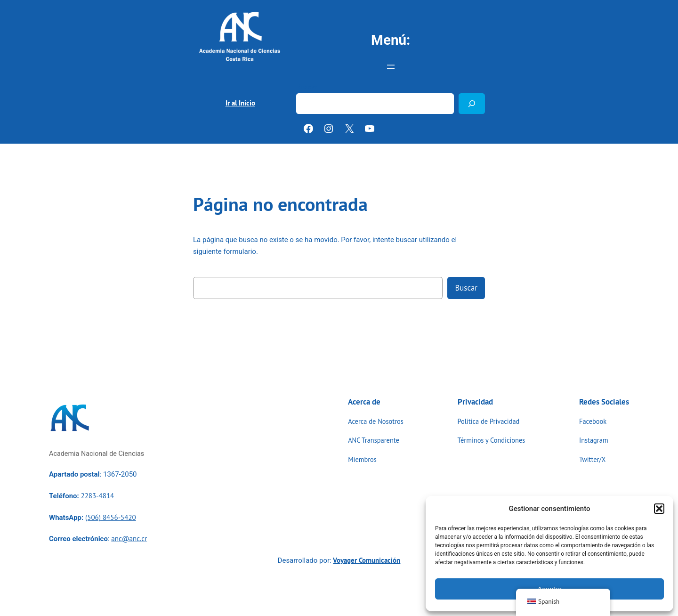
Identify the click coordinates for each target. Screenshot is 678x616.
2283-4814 (97, 496)
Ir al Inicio (240, 103)
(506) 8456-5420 (111, 517)
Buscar (307, 87)
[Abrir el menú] (391, 67)
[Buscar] (472, 103)
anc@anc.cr (129, 539)
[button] (659, 509)
